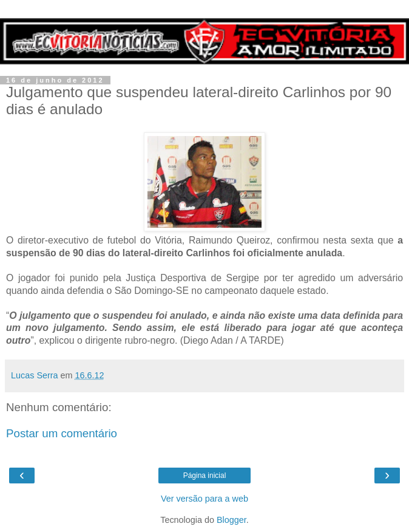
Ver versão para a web (204, 499)
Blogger (232, 520)
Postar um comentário (62, 433)
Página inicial (205, 476)
